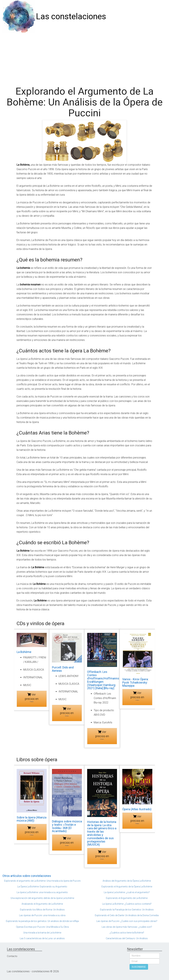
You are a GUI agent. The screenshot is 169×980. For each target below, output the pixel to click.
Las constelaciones (71, 16)
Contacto (12, 956)
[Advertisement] (84, 58)
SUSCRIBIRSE (139, 967)
